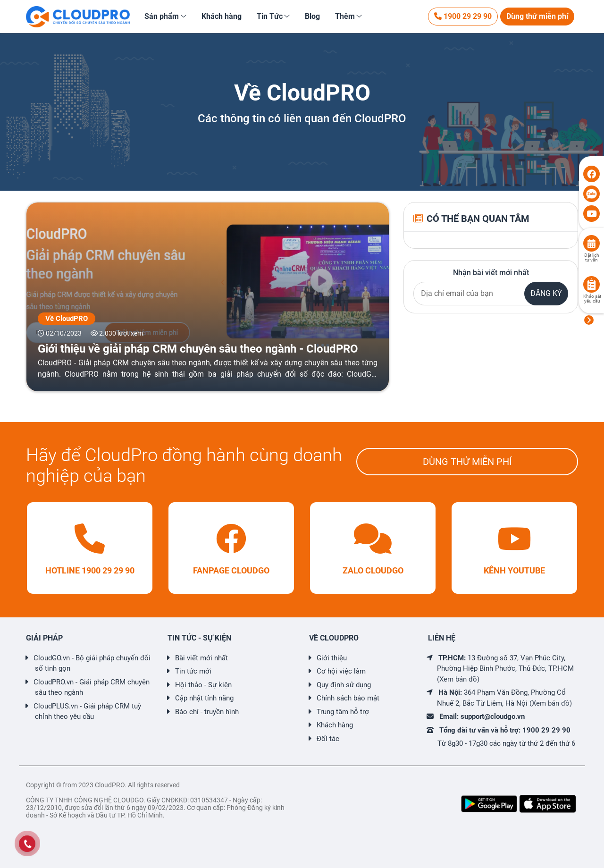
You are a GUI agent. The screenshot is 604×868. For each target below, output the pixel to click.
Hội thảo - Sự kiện (203, 685)
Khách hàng (335, 725)
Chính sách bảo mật (348, 698)
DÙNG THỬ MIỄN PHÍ (467, 462)
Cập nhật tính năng (204, 698)
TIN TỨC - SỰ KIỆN (199, 638)
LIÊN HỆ (442, 638)
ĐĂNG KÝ (546, 293)
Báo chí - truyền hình (207, 712)
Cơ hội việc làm (341, 671)
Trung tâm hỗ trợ (343, 712)
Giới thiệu (332, 658)
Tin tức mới (193, 671)
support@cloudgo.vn (493, 716)
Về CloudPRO (67, 319)
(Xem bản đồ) (458, 679)
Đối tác (328, 739)
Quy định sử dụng (344, 685)
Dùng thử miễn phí (537, 16)
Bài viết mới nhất (201, 658)
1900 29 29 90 (463, 16)
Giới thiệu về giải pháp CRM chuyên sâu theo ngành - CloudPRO (198, 349)
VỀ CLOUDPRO (334, 638)
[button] (165, 17)
